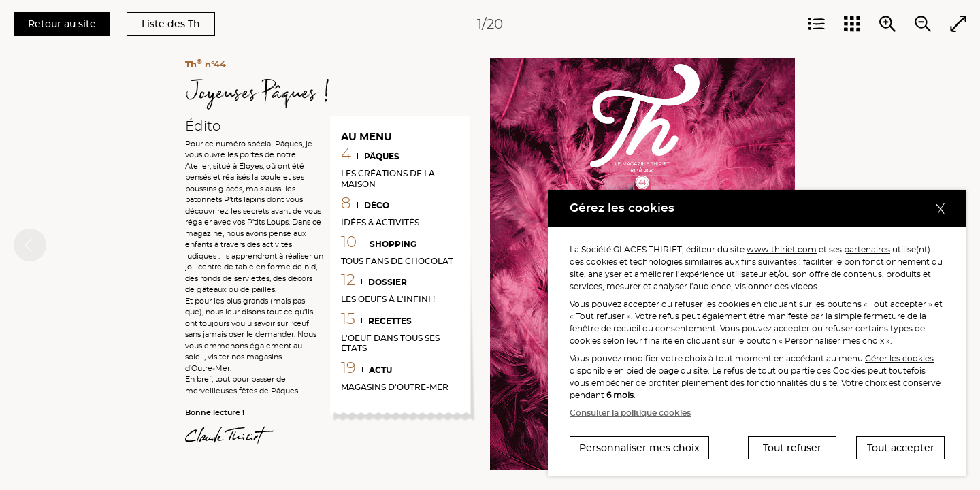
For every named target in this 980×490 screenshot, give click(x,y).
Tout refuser (792, 448)
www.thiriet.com (782, 249)
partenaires (867, 249)
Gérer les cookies (899, 358)
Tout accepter (901, 448)
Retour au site (62, 24)
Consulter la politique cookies (630, 413)
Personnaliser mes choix (639, 448)
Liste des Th (171, 24)
